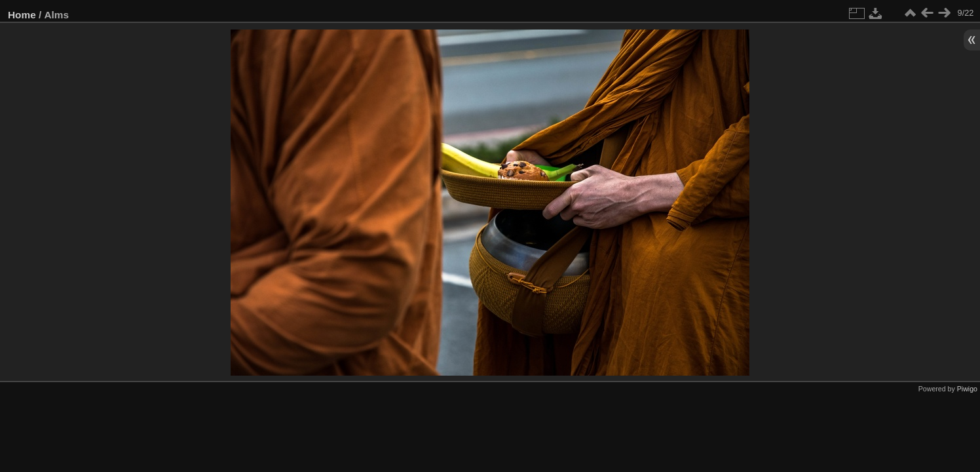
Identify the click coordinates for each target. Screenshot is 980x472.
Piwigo (967, 389)
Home (22, 15)
